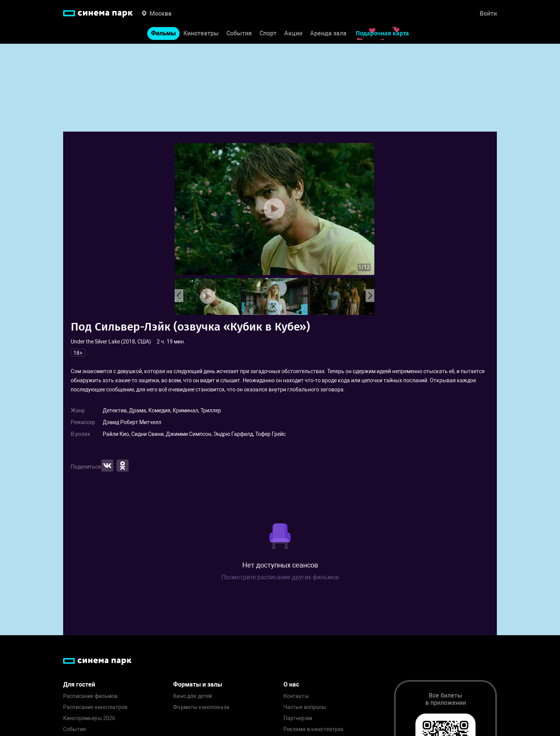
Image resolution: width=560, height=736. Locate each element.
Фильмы (163, 34)
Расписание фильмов (91, 696)
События (239, 34)
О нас (291, 684)
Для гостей (79, 684)
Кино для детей (192, 696)
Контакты (296, 696)
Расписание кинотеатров (95, 707)
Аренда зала (328, 34)
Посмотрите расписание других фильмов (280, 577)
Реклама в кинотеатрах (314, 729)
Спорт (268, 34)
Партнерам (298, 718)
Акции (293, 34)
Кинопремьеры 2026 (89, 718)
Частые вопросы (305, 707)
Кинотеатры (201, 34)
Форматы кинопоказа (201, 707)
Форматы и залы (198, 684)
